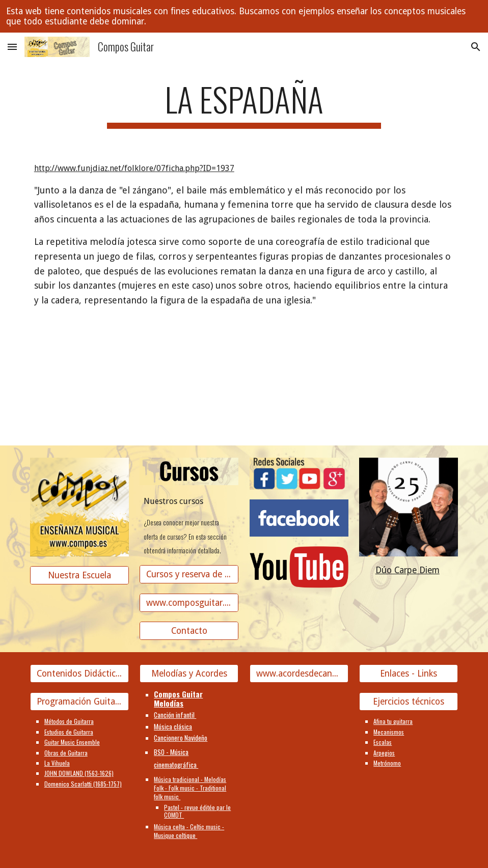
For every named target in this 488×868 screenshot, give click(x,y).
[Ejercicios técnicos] (409, 702)
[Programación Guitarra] (79, 702)
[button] (12, 47)
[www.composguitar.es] (189, 603)
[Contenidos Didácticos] (79, 674)
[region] (244, 16)
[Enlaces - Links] (409, 674)
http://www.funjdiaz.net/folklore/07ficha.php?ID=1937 (134, 168)
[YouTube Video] (116, 385)
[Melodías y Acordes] (189, 674)
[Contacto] (189, 631)
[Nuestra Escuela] (79, 576)
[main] (244, 104)
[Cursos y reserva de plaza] (189, 575)
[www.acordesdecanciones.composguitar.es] (299, 674)
